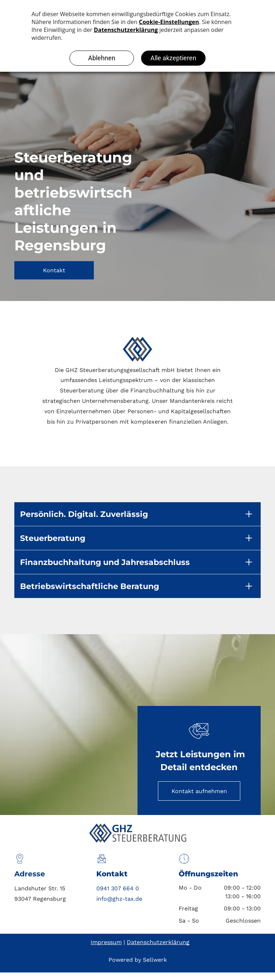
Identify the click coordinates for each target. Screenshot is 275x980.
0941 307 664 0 (118, 888)
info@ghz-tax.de (119, 899)
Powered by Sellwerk (138, 960)
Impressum (106, 942)
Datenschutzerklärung (158, 942)
